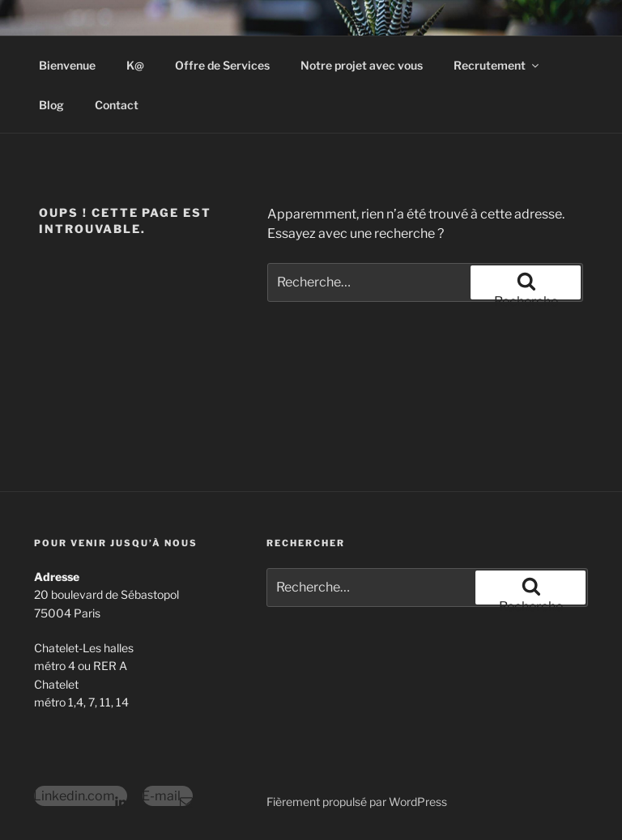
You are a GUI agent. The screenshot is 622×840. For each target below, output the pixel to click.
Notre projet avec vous (362, 65)
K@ (135, 65)
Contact (117, 105)
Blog (51, 105)
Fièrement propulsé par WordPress (357, 802)
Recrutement (497, 65)
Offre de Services (222, 65)
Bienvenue (67, 65)
